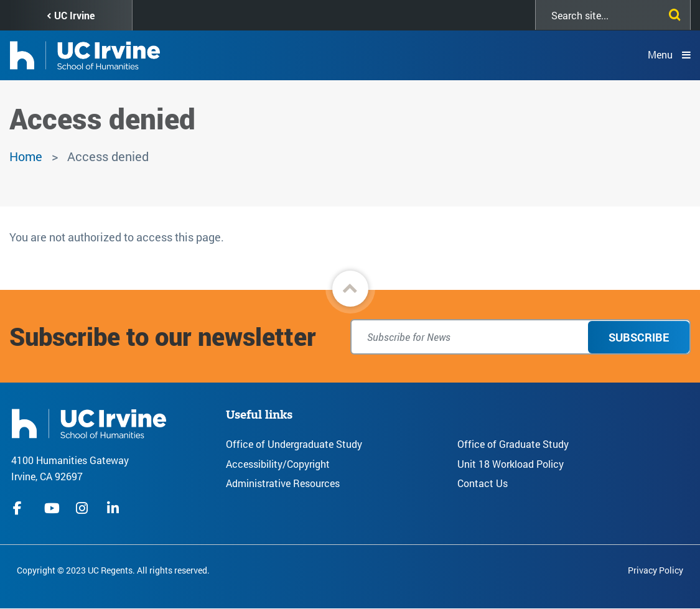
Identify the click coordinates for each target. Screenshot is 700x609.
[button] (350, 289)
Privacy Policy (656, 570)
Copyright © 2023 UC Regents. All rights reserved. (113, 570)
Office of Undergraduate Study (294, 444)
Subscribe (639, 337)
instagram (83, 508)
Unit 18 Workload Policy (511, 464)
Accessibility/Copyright (278, 464)
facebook (21, 508)
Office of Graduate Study (513, 444)
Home (26, 156)
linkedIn (114, 508)
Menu (660, 54)
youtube (52, 508)
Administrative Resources (283, 483)
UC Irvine (74, 15)
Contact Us (483, 483)
